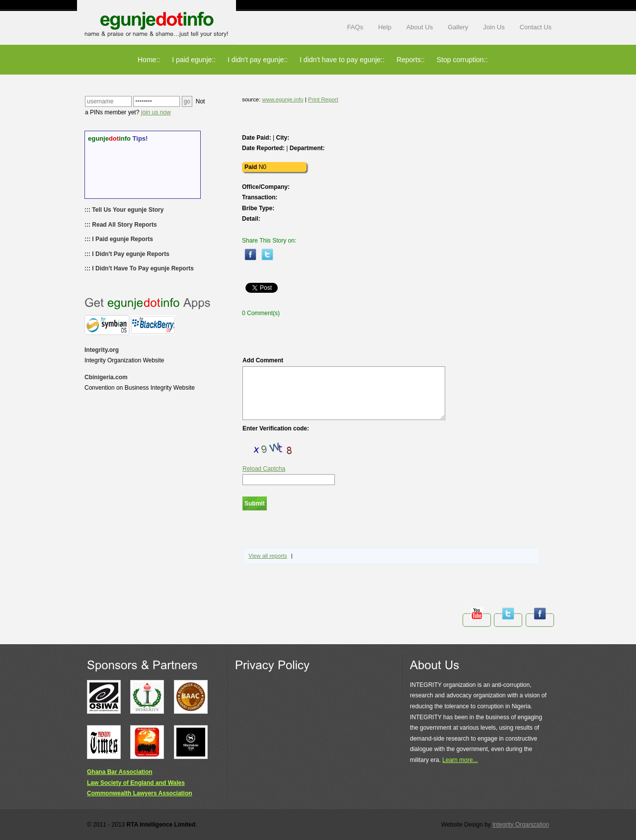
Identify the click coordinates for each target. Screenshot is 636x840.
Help (385, 27)
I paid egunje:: (194, 60)
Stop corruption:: (462, 60)
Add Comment (344, 388)
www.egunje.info (283, 99)
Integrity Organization (521, 825)
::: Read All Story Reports (121, 225)
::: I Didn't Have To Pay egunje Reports (139, 268)
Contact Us (536, 27)
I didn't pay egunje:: (258, 60)
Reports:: (411, 60)
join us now (156, 112)
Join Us (494, 27)
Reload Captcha (264, 469)
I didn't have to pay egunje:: (342, 60)
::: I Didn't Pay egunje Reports (127, 254)
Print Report (323, 99)
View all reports (268, 556)
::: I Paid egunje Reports (119, 239)
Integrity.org (102, 350)
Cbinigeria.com (106, 377)
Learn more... (460, 760)
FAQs (355, 27)
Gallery (458, 27)
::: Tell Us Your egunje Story (124, 210)
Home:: (149, 60)
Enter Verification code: (276, 428)
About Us (420, 27)
